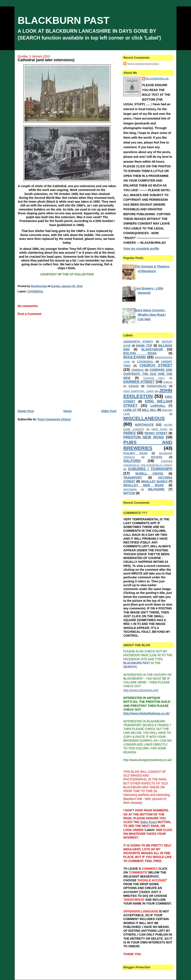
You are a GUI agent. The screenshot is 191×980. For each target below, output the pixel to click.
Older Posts (149, 822)
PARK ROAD (159, 429)
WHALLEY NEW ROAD (144, 485)
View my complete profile (141, 249)
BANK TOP (144, 346)
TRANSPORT (133, 478)
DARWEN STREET (139, 382)
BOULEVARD (135, 357)
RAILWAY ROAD (135, 453)
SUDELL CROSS (149, 474)
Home (68, 411)
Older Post (109, 411)
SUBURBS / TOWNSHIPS (150, 469)
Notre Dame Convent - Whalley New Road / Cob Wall (150, 315)
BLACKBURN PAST (64, 20)
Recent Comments (136, 64)
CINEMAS (137, 370)
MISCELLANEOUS (144, 418)
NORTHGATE (144, 425)
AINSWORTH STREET (138, 342)
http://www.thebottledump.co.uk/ (146, 713)
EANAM (134, 386)
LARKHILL (158, 406)
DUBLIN (168, 382)
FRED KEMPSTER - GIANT (139, 391)
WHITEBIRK (130, 489)
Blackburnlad (158, 79)
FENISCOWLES (157, 386)
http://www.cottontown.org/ (141, 690)
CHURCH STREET (156, 365)
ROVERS (157, 457)
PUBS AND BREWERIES (148, 445)
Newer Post (26, 411)
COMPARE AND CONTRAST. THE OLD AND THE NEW (148, 374)
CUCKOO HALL (154, 378)
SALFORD (132, 461)
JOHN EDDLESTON (148, 393)
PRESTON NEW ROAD (144, 437)
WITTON (129, 493)
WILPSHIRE (156, 489)
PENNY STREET (156, 433)
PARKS (130, 433)
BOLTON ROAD (140, 353)
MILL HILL (149, 410)
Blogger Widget (152, 64)
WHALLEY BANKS (154, 481)
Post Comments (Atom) (54, 419)
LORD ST (130, 410)
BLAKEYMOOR (152, 349)
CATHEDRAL (35, 292)
